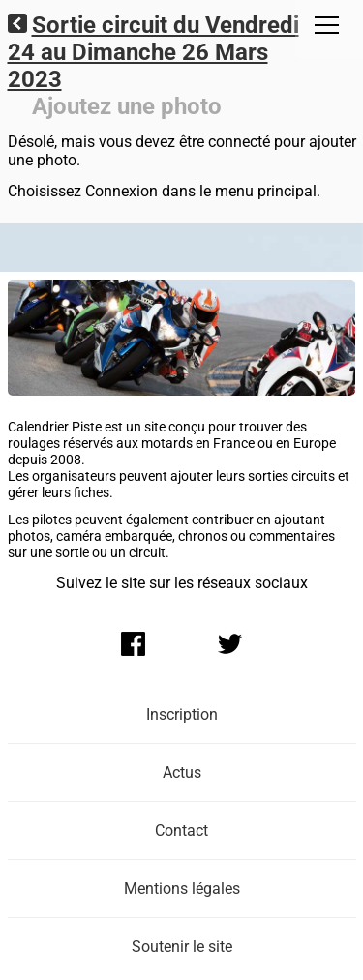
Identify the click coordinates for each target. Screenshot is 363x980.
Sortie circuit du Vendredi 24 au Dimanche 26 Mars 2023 (153, 52)
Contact (181, 831)
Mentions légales (182, 889)
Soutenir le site (182, 947)
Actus (182, 772)
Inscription (182, 714)
